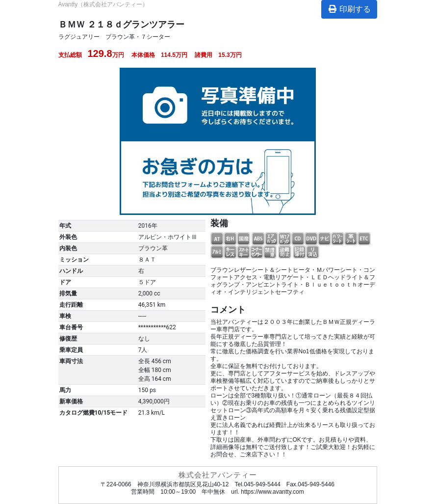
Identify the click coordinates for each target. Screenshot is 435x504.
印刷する (349, 9)
